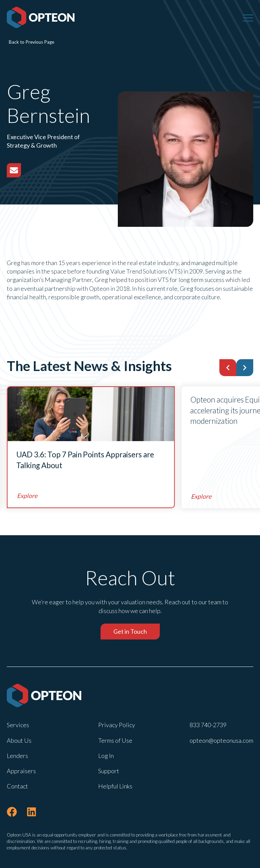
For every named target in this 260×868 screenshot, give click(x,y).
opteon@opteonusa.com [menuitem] (221, 740)
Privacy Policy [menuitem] (117, 725)
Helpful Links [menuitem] (115, 786)
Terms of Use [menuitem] (115, 740)
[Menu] (248, 18)
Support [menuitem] (109, 771)
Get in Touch (130, 631)
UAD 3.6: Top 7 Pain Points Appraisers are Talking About (85, 460)
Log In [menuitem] (106, 756)
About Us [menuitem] (19, 740)
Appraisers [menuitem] (21, 771)
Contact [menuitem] (17, 786)
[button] (228, 368)
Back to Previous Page (31, 42)
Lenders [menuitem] (17, 756)
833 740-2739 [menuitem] (208, 725)
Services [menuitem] (18, 725)
